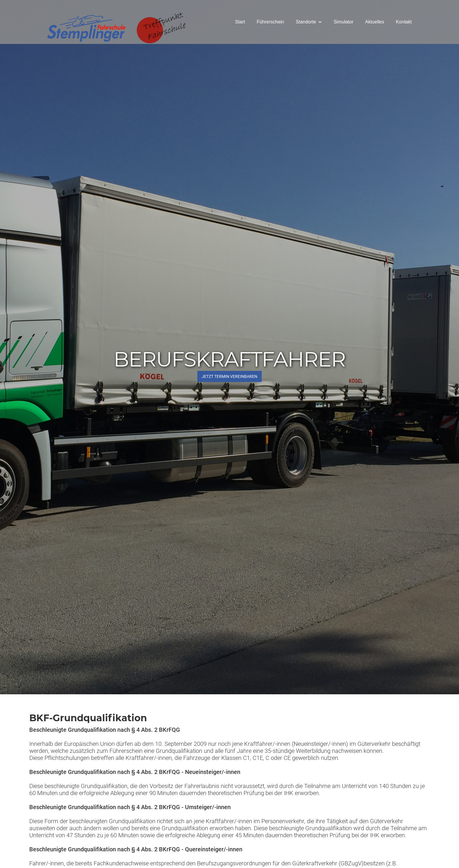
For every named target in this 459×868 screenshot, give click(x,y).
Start (240, 22)
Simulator (344, 22)
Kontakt (404, 22)
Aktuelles (375, 22)
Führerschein (270, 22)
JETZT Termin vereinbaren (229, 376)
